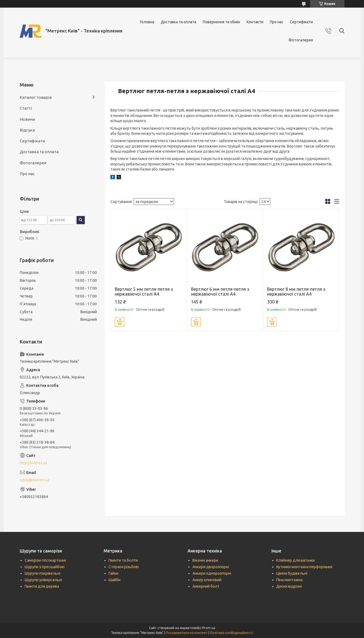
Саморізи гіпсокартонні (45, 560)
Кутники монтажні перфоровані (304, 567)
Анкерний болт (206, 586)
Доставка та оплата (178, 22)
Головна (147, 22)
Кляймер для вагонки (296, 560)
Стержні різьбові (124, 567)
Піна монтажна (289, 580)
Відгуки (27, 130)
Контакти (255, 22)
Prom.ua (209, 628)
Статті (26, 108)
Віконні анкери (205, 560)
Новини (27, 119)
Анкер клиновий (207, 580)
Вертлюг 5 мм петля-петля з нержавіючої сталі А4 (144, 292)
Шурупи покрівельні (42, 573)
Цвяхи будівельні (292, 573)
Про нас (277, 22)
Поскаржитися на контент (187, 633)
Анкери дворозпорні (211, 567)
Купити (119, 322)
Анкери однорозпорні (212, 573)
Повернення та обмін (221, 22)
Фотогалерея (301, 40)
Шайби (114, 580)
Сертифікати (301, 22)
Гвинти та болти (123, 560)
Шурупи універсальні (43, 580)
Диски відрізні (289, 586)
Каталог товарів (36, 97)
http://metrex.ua (33, 463)
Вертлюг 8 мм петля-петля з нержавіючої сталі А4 (296, 292)
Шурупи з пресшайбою (45, 567)
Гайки (113, 573)
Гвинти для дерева (42, 586)
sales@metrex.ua (34, 480)
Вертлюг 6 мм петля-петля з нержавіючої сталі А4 (220, 292)
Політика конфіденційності (232, 633)
